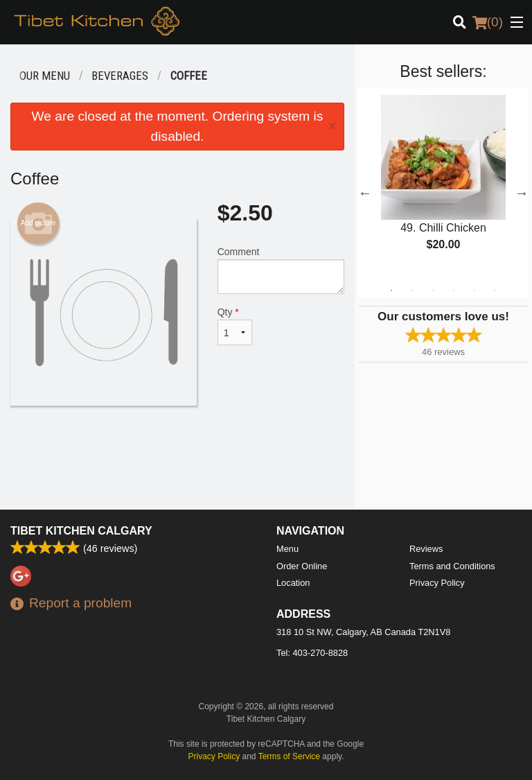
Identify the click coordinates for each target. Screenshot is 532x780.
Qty (235, 326)
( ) (488, 22)
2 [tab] (412, 291)
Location (293, 583)
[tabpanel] (443, 184)
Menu (287, 549)
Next (522, 193)
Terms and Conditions (452, 566)
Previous (365, 193)
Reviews (426, 549)
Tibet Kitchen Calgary (81, 531)
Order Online (302, 566)
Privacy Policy (437, 583)
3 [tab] (433, 291)
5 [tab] (475, 291)
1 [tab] (391, 291)
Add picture (38, 223)
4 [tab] (454, 291)
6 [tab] (495, 291)
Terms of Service (289, 756)
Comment (281, 270)
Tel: (312, 653)
